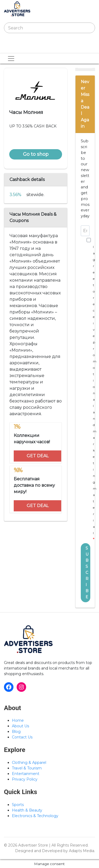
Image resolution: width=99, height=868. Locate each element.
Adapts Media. (82, 851)
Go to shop (36, 154)
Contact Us (22, 737)
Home (18, 720)
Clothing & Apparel (29, 763)
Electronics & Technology (35, 816)
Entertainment (26, 774)
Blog (16, 732)
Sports (18, 805)
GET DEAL (38, 456)
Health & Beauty (27, 810)
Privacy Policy (25, 779)
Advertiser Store (33, 845)
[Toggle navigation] (11, 48)
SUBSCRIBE (87, 573)
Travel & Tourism (27, 768)
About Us (20, 726)
